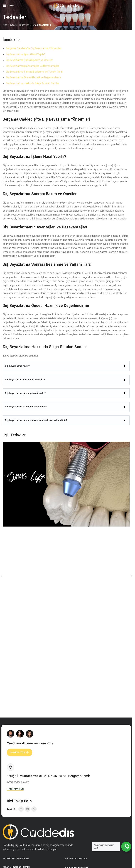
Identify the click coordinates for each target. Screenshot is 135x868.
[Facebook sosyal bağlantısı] (21, 809)
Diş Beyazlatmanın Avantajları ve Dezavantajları (33, 66)
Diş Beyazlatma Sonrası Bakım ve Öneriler (29, 60)
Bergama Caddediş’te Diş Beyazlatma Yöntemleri (34, 48)
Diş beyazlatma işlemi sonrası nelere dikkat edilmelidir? (36, 420)
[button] (131, 576)
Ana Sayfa (9, 25)
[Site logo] (66, 5)
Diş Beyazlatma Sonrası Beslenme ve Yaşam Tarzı (34, 72)
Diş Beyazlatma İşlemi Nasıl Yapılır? (26, 54)
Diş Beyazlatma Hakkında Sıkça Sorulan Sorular (32, 83)
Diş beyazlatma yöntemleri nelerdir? (25, 380)
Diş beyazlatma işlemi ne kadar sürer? (26, 407)
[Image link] (38, 832)
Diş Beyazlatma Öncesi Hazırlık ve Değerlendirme (33, 77)
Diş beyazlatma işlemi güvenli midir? (25, 393)
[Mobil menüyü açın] (8, 5)
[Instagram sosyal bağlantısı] (28, 809)
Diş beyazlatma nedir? (17, 366)
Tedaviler (24, 25)
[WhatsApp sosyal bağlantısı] (34, 809)
